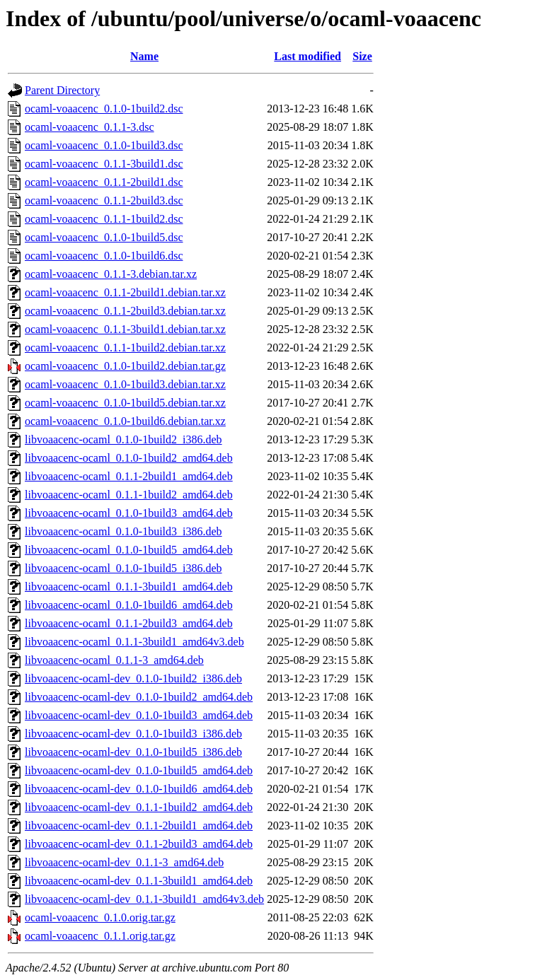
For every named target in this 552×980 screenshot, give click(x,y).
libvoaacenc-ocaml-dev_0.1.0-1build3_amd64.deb (139, 715)
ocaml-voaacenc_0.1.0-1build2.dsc (104, 109)
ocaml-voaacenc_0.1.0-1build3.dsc (104, 145)
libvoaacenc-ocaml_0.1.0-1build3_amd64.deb (129, 513)
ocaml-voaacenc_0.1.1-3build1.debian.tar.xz (125, 329)
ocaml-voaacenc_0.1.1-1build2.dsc (104, 219)
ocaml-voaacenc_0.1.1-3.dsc (90, 127)
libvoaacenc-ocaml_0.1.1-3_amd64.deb (114, 660)
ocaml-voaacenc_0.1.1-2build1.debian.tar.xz (125, 292)
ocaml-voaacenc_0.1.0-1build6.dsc (104, 256)
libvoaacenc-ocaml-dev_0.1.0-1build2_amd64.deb (139, 697)
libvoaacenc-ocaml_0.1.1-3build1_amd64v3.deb (134, 642)
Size (362, 56)
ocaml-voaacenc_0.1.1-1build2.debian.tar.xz (125, 348)
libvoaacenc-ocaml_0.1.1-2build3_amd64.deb (129, 623)
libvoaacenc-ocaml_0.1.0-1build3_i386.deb (123, 531)
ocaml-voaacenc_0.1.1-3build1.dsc (104, 164)
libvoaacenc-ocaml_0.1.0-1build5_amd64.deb (129, 550)
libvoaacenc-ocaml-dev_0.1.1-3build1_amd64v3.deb (144, 899)
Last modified (307, 56)
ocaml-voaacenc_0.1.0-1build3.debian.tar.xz (125, 384)
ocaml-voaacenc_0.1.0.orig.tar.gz (100, 917)
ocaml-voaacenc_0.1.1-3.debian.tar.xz (111, 274)
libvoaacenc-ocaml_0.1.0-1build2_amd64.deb (129, 458)
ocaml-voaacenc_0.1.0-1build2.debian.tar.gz (125, 366)
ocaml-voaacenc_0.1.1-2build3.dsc (104, 200)
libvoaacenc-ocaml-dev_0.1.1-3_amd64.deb (124, 862)
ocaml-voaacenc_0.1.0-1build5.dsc (104, 237)
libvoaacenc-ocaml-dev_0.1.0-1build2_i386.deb (133, 678)
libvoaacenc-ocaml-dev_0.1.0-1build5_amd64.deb (139, 770)
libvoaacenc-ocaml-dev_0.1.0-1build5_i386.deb (133, 752)
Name (144, 56)
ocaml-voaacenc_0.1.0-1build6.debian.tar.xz (125, 421)
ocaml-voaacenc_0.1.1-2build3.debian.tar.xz (125, 311)
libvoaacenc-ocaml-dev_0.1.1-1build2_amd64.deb (139, 807)
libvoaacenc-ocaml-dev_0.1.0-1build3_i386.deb (133, 734)
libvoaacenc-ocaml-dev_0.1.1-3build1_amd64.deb (139, 881)
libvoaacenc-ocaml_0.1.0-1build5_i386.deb (123, 568)
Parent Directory (62, 90)
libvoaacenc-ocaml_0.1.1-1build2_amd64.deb (129, 495)
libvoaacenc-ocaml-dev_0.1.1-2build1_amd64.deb (139, 826)
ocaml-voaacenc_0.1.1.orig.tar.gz (100, 936)
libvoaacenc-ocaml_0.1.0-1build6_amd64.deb (129, 605)
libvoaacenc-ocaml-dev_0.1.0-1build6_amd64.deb (139, 789)
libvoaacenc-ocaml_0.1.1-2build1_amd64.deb (129, 476)
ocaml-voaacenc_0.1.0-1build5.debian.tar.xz (125, 403)
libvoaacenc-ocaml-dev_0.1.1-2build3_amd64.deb (139, 844)
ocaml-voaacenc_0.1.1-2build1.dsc (104, 182)
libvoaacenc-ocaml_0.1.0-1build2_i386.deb (123, 439)
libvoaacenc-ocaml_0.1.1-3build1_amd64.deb (129, 587)
